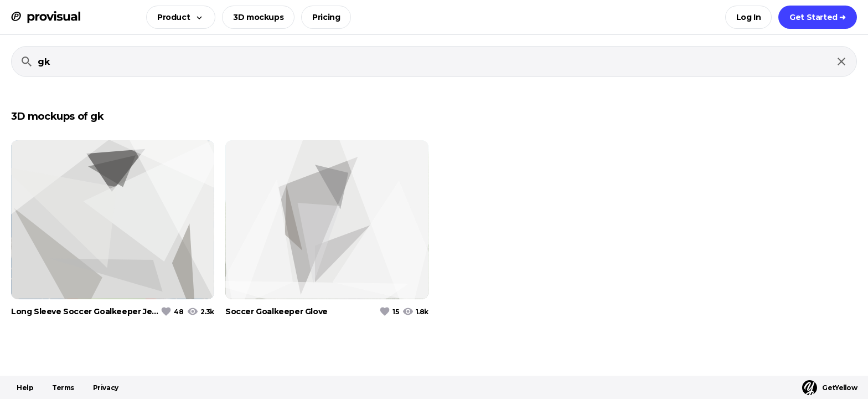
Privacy (106, 388)
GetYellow (830, 388)
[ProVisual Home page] (46, 17)
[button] (177, 17)
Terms (63, 388)
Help (25, 388)
